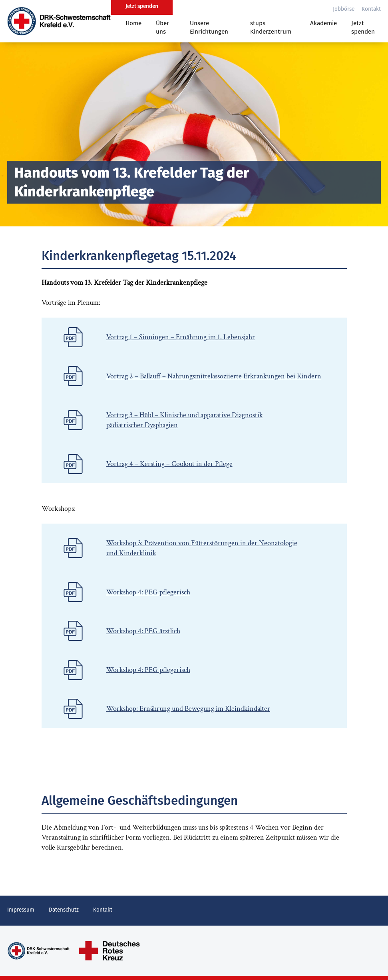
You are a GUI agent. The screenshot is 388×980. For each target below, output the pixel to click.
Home (133, 23)
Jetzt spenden (363, 27)
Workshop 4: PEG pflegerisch (148, 592)
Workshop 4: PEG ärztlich (143, 631)
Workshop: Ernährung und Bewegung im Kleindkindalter (188, 709)
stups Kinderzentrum (271, 27)
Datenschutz (64, 910)
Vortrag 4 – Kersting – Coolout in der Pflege (169, 464)
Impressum (21, 910)
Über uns (162, 27)
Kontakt (371, 9)
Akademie (323, 23)
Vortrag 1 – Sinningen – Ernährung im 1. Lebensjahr (181, 337)
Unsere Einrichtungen (209, 27)
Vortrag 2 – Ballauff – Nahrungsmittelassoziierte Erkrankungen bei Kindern (214, 376)
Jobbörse (344, 9)
